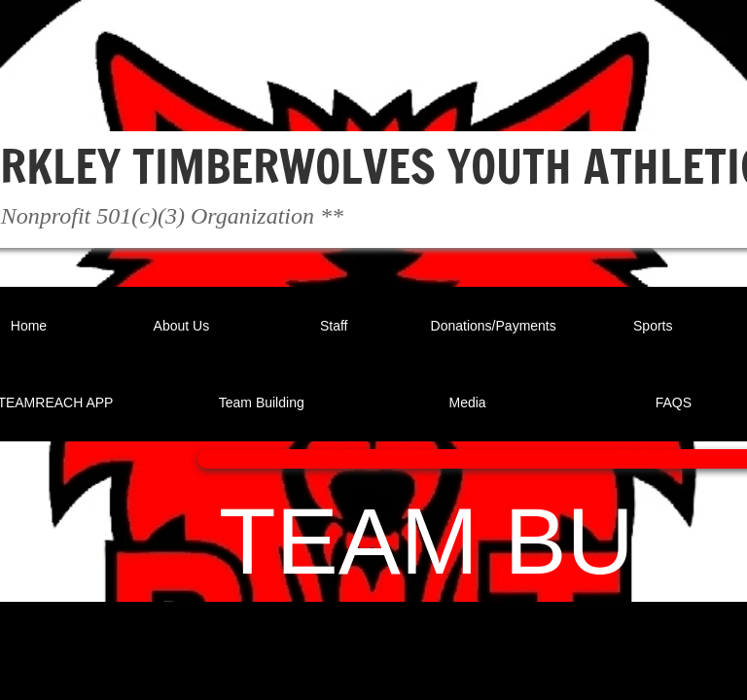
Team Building (262, 402)
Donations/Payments (494, 326)
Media (468, 402)
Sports (653, 326)
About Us (182, 326)
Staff (334, 326)
